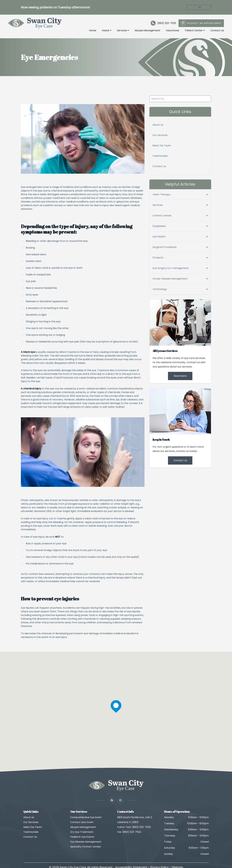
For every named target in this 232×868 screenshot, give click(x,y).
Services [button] (122, 31)
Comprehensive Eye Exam (86, 819)
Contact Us (217, 31)
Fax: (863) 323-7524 (129, 833)
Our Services (160, 137)
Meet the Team (162, 147)
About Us (158, 126)
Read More (180, 377)
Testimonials (160, 157)
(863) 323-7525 (166, 24)
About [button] (106, 31)
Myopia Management (147, 31)
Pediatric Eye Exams (82, 838)
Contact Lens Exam (82, 824)
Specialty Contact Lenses (86, 848)
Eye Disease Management (86, 843)
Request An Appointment (204, 24)
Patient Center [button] (194, 31)
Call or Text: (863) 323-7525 (134, 828)
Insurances (172, 31)
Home (92, 31)
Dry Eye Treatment (82, 833)
